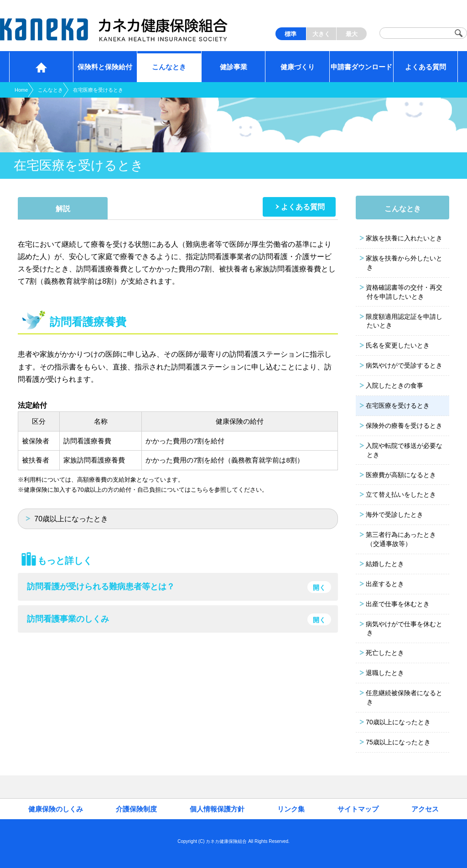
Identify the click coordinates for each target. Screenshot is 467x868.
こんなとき (50, 90)
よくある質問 (303, 207)
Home (21, 90)
